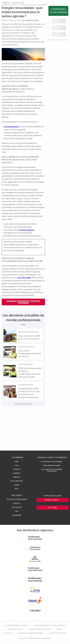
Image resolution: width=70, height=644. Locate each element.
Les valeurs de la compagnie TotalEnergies (52, 470)
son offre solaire (24, 278)
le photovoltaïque (27, 230)
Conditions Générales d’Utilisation (40, 629)
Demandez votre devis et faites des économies (23, 302)
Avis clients (17, 495)
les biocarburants (11, 127)
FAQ (17, 511)
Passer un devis (52, 500)
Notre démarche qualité (52, 465)
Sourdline (17, 515)
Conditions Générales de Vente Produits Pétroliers (50, 625)
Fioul (17, 465)
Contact (17, 503)
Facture (53, 508)
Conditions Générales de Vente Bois (16, 625)
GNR (17, 462)
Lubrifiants (17, 473)
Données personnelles (15, 629)
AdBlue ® (17, 477)
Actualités (17, 507)
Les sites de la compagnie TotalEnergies (30, 633)
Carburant (17, 469)
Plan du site (7, 633)
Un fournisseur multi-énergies (52, 462)
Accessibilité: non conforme (58, 633)
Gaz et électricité (17, 481)
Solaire (17, 485)
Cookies (59, 629)
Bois (17, 489)
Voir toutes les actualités (23, 403)
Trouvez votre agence (17, 500)
